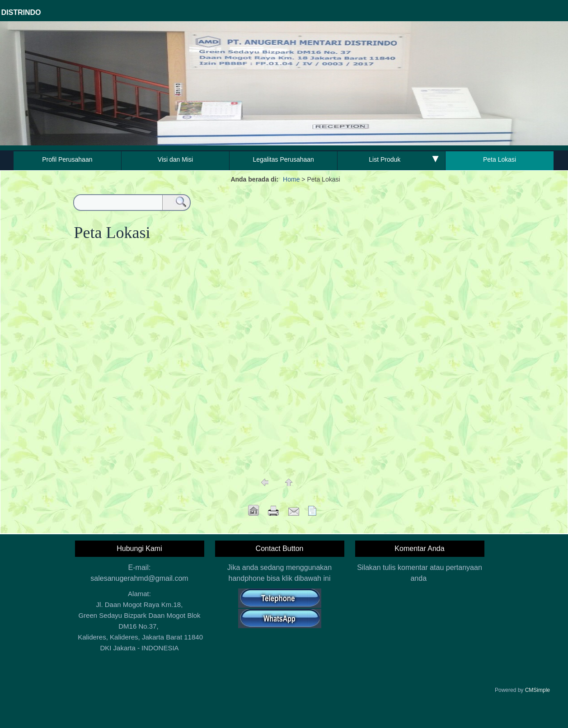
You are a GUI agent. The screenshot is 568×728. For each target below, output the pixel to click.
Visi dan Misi (175, 159)
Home (291, 179)
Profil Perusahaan (67, 159)
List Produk (385, 159)
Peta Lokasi (500, 159)
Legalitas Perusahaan (283, 159)
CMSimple (537, 690)
